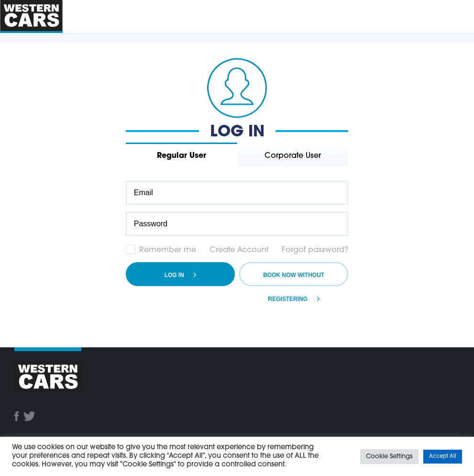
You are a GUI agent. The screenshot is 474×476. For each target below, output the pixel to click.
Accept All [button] (443, 457)
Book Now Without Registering (294, 279)
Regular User (182, 156)
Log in (174, 275)
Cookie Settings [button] (389, 457)
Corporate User (293, 156)
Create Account (239, 250)
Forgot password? (315, 250)
